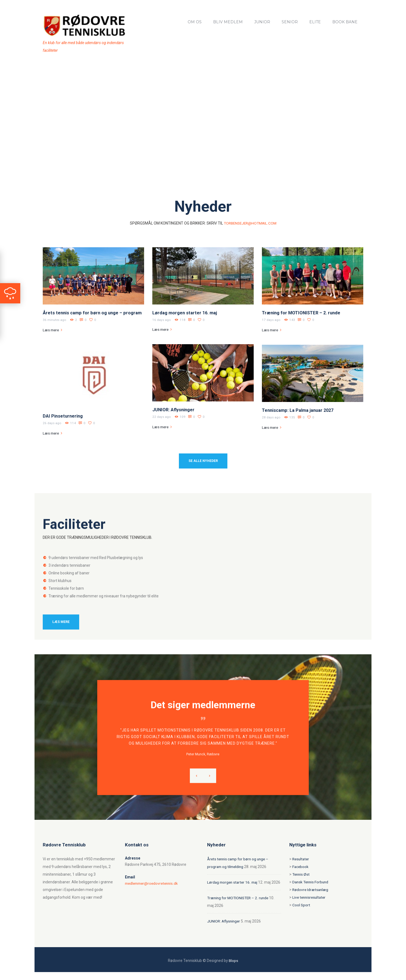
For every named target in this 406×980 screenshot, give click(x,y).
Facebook (301, 867)
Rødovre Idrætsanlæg (311, 890)
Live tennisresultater (310, 898)
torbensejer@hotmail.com (250, 223)
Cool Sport (301, 905)
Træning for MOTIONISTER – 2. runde (303, 313)
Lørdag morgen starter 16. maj (186, 313)
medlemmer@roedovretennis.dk (153, 884)
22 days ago (162, 417)
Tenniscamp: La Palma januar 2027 (299, 410)
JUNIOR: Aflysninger (174, 410)
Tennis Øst (301, 875)
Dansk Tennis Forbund (311, 882)
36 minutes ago (55, 320)
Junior (262, 22)
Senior (290, 22)
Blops (234, 968)
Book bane (345, 22)
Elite (315, 22)
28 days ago (271, 417)
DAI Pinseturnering (63, 416)
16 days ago (162, 320)
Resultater (301, 859)
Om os (195, 22)
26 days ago (52, 423)
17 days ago (271, 320)
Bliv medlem (228, 22)
